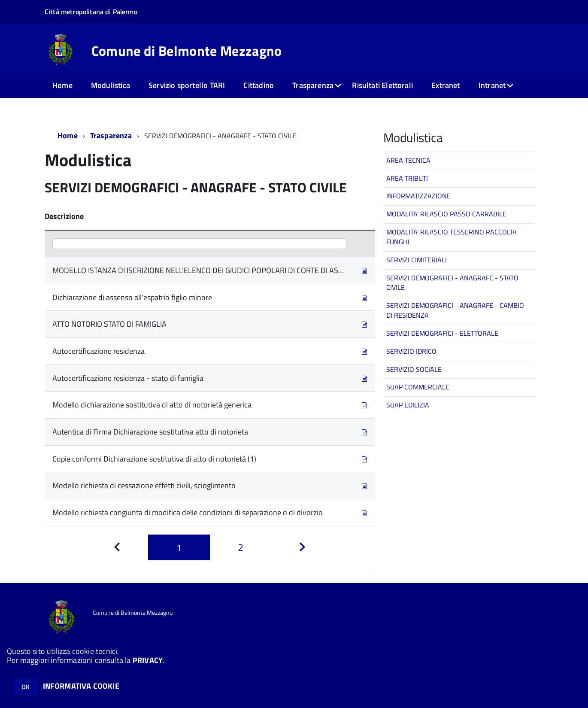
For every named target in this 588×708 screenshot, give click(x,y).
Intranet (492, 85)
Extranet (446, 85)
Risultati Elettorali (382, 85)
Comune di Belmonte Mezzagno (187, 51)
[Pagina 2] (241, 548)
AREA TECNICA (408, 160)
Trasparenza (313, 85)
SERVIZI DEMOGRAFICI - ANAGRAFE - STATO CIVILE (452, 283)
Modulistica (111, 85)
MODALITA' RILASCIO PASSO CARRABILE (446, 214)
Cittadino (259, 85)
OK (26, 687)
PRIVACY (148, 660)
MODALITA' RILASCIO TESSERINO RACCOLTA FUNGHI (452, 237)
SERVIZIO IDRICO (411, 351)
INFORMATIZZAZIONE (418, 196)
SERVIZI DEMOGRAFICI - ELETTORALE (442, 333)
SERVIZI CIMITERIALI (417, 260)
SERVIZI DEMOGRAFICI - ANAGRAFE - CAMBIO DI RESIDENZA (455, 310)
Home (62, 85)
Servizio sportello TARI (187, 85)
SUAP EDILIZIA (408, 405)
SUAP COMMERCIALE (418, 387)
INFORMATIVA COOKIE (81, 686)
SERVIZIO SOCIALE (414, 369)
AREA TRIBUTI (407, 178)
